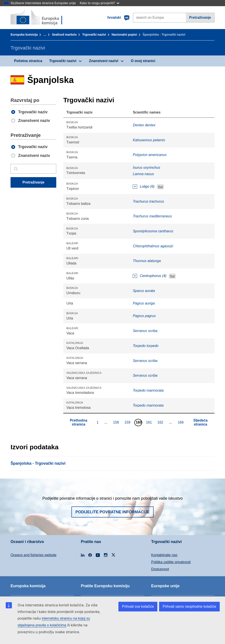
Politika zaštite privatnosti (171, 562)
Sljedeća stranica (201, 422)
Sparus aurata (144, 291)
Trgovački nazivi (94, 35)
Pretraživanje (200, 17)
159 (128, 422)
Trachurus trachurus (148, 201)
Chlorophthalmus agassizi (153, 246)
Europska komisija (24, 35)
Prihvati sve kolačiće (138, 606)
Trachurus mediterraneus (152, 216)
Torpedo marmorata (148, 390)
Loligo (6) (147, 186)
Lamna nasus (143, 174)
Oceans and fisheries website (34, 555)
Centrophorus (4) (153, 276)
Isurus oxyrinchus (146, 168)
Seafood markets (64, 35)
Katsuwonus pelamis (149, 140)
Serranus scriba (145, 331)
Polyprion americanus (150, 155)
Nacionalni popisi (124, 35)
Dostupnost (160, 569)
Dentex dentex (144, 125)
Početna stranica (28, 61)
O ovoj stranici (143, 61)
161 (150, 422)
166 (181, 422)
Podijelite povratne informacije (112, 512)
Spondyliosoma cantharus (153, 231)
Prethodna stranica (79, 422)
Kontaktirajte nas (164, 555)
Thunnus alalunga (147, 261)
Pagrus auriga (144, 303)
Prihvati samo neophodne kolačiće (189, 606)
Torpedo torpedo (146, 346)
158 (117, 422)
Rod (160, 187)
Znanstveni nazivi (104, 61)
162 (161, 422)
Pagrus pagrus (144, 316)
